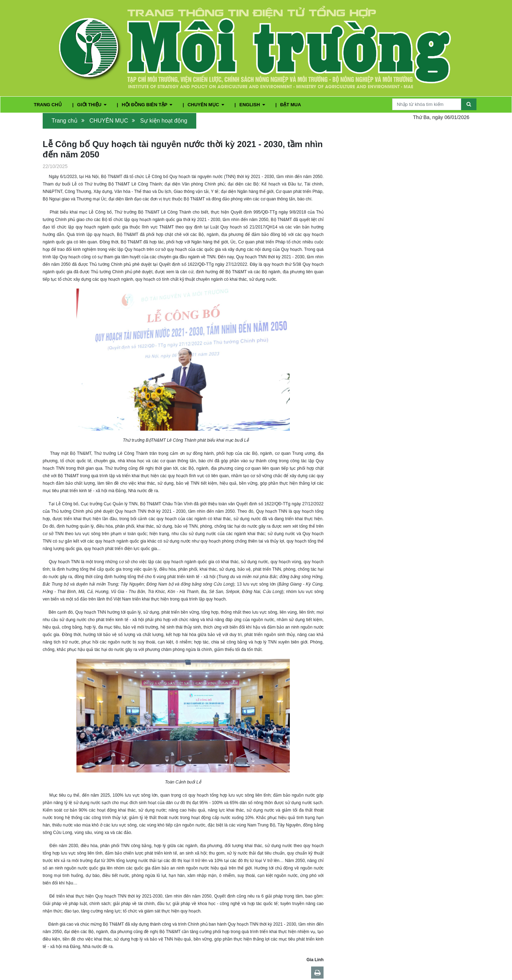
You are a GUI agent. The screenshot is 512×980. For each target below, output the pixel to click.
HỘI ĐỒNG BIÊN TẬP (148, 105)
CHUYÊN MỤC (206, 105)
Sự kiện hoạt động (164, 121)
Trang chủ (65, 121)
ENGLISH (253, 105)
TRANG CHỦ (48, 105)
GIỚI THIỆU (92, 105)
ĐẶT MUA (291, 105)
